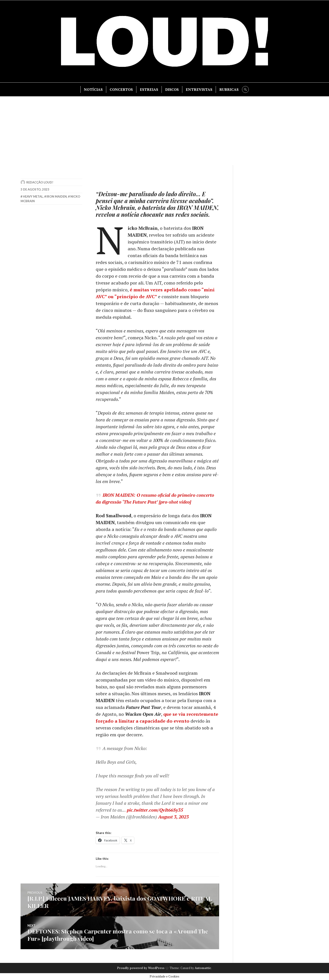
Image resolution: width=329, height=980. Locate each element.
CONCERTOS (121, 89)
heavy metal (33, 196)
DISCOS (172, 89)
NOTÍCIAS (93, 89)
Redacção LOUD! (40, 182)
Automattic (203, 968)
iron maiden (57, 196)
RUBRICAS (229, 89)
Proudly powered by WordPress (141, 968)
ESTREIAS (149, 89)
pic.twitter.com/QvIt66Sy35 (155, 810)
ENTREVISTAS (199, 89)
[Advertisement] (164, 131)
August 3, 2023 (173, 817)
